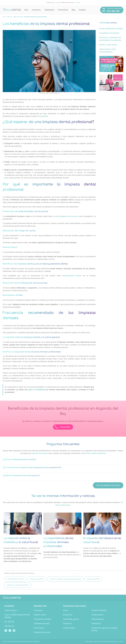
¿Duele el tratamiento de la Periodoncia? (21, 476)
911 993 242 (9, 622)
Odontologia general (71, 619)
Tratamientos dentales (42, 619)
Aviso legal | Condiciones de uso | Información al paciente (101, 641)
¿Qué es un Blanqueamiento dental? (19, 460)
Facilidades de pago (42, 624)
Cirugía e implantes (99, 610)
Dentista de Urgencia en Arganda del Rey (105, 629)
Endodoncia (68, 615)
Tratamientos (49, 10)
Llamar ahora (63, 427)
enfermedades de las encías (66, 216)
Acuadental (43, 116)
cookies (121, 641)
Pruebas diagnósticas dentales (111, 29)
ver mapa (77, 3)
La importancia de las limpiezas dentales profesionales (58, 542)
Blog (73, 10)
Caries (66, 610)
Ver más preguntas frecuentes (108, 485)
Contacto (82, 10)
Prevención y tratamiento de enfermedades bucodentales (65, 579)
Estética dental (97, 615)
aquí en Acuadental (37, 390)
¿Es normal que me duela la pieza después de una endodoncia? (32, 468)
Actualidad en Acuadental (109, 33)
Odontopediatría (98, 619)
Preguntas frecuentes (42, 632)
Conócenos (36, 10)
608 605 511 (9, 626)
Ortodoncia (67, 624)
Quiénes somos (40, 615)
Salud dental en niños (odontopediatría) (18, 585)
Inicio (26, 10)
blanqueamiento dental (72, 276)
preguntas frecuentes (39, 453)
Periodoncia (96, 624)
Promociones (63, 10)
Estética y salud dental (108, 45)
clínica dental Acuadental (96, 453)
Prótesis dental (69, 628)
